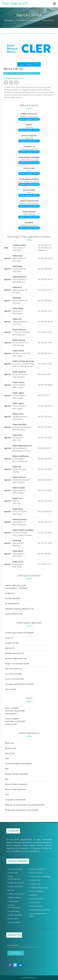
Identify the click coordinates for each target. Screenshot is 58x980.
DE (11, 83)
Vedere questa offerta (29, 119)
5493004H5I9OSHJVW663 (23, 684)
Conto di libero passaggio (40, 877)
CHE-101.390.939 (15, 674)
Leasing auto (13, 901)
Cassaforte (34, 895)
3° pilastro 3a (35, 880)
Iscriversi (16, 953)
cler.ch (29, 64)
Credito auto (13, 873)
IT (16, 83)
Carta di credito (14, 922)
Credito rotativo (14, 898)
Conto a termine (36, 873)
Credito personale (15, 869)
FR (6, 83)
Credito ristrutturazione (14, 878)
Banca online (13, 919)
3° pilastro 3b (35, 884)
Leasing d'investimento (14, 906)
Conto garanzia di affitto (39, 910)
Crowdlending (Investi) (39, 888)
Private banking (36, 891)
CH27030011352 (17, 679)
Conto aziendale (36, 906)
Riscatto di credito (15, 886)
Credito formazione (16, 883)
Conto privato (35, 902)
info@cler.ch (10, 593)
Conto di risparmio (37, 869)
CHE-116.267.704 (15, 669)
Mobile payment (36, 899)
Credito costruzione (16, 894)
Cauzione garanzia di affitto (38, 915)
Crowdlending (13, 911)
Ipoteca (11, 890)
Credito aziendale (15, 915)
